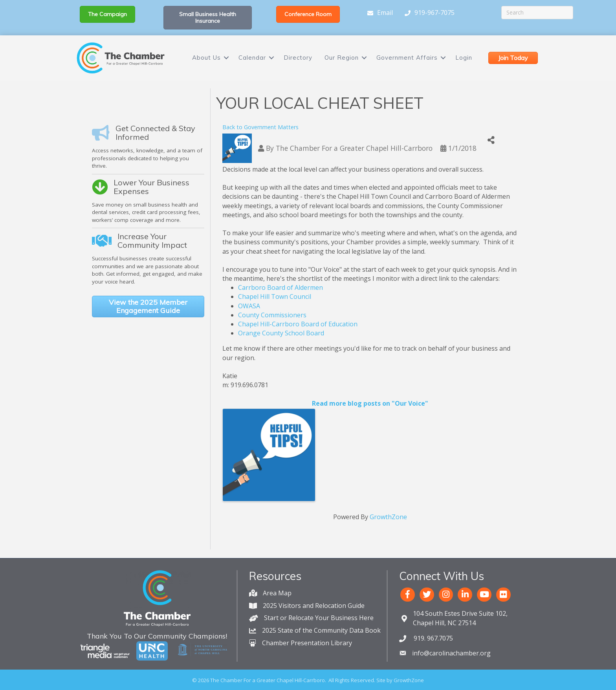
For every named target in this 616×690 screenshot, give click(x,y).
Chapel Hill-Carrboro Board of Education (298, 324)
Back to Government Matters (260, 127)
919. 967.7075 (433, 638)
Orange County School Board (281, 333)
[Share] (491, 140)
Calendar (252, 58)
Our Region (342, 58)
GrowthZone (388, 517)
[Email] (378, 13)
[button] (107, 14)
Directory (298, 58)
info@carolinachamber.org (451, 653)
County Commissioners (272, 315)
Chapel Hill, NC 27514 (460, 618)
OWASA (249, 306)
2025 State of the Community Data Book (321, 630)
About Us (206, 58)
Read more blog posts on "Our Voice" (370, 403)
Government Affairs (407, 58)
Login (464, 58)
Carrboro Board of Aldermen (280, 287)
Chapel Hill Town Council (275, 296)
